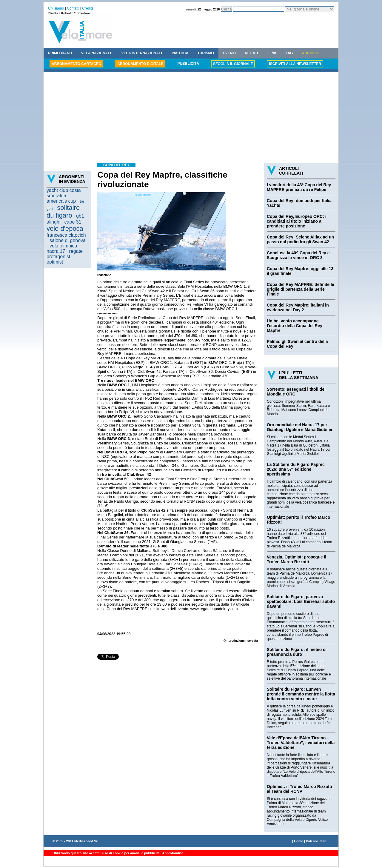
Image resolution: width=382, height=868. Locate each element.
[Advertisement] (191, 118)
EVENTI (229, 53)
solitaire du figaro (63, 211)
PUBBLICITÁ (188, 64)
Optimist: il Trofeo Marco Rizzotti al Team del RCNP (299, 789)
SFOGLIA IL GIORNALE (233, 64)
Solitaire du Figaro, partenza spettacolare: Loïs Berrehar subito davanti (301, 601)
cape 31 (73, 222)
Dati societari (316, 841)
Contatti (73, 8)
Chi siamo (56, 8)
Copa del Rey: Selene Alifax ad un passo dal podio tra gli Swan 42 (300, 239)
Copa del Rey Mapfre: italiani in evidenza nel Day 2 (298, 307)
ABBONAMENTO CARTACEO (76, 64)
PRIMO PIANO (60, 53)
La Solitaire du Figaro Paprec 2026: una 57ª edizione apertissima (296, 469)
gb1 (80, 216)
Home (299, 841)
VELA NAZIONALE (97, 53)
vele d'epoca (65, 228)
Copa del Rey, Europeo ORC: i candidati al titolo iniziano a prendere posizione (297, 221)
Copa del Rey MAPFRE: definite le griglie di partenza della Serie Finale (301, 289)
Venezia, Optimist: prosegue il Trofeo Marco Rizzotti (296, 559)
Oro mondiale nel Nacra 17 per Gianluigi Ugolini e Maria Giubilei (299, 427)
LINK (272, 53)
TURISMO (205, 53)
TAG (289, 53)
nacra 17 (56, 251)
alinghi (53, 222)
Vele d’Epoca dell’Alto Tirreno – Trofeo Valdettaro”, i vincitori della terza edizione (301, 743)
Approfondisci (173, 853)
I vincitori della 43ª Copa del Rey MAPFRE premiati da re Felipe (299, 187)
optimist (55, 262)
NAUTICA (180, 53)
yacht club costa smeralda (64, 193)
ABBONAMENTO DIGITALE (140, 64)
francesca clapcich (66, 235)
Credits (88, 8)
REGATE (252, 53)
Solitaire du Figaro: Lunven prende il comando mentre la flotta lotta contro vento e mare (301, 694)
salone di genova (68, 240)
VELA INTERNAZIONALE (143, 53)
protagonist (58, 257)
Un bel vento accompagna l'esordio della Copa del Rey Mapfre (295, 326)
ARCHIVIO (311, 53)
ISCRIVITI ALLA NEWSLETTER (295, 64)
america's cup (61, 201)
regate (76, 251)
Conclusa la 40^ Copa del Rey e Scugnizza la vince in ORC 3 (298, 255)
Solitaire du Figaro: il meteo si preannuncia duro (297, 652)
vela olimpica (63, 246)
